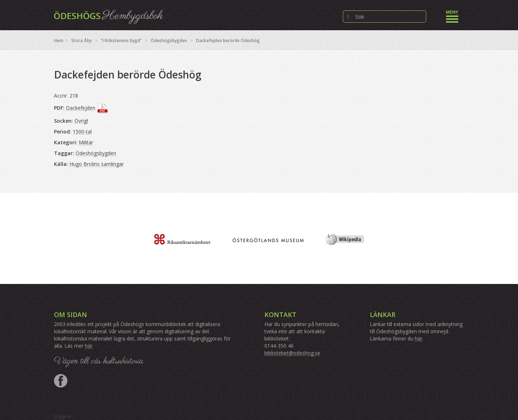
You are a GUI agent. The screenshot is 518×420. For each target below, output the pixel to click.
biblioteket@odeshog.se (292, 353)
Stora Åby (81, 40)
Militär (86, 142)
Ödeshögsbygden (169, 40)
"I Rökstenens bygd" (121, 40)
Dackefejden (81, 108)
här (89, 346)
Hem (59, 40)
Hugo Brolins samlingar (97, 164)
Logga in (63, 417)
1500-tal (82, 132)
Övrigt (81, 121)
